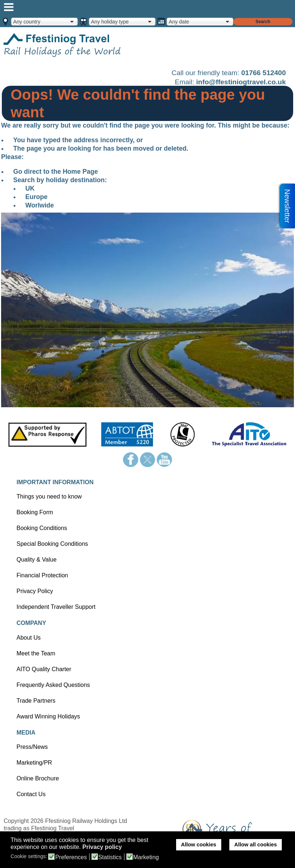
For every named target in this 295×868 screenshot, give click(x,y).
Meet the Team (36, 653)
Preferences (71, 857)
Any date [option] (179, 22)
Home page (73, 45)
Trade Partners (36, 701)
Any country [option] (27, 22)
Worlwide (40, 205)
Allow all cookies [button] (256, 845)
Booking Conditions (42, 528)
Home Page (80, 172)
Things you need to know (49, 496)
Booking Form (35, 512)
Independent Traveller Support (56, 607)
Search (263, 22)
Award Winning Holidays (48, 716)
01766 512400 (263, 73)
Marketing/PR (34, 763)
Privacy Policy (35, 591)
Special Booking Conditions (52, 544)
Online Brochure (38, 778)
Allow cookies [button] (199, 845)
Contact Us (31, 794)
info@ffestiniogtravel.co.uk (241, 82)
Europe (37, 197)
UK (30, 188)
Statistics (110, 857)
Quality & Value (37, 560)
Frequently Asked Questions (53, 685)
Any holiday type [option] (110, 22)
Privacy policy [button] (102, 847)
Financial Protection (42, 575)
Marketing (146, 857)
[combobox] (44, 22)
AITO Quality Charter (44, 669)
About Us (29, 638)
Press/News (32, 747)
